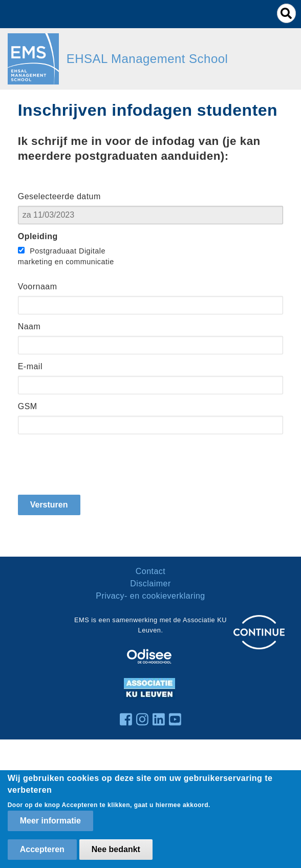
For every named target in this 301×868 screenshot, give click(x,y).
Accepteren (42, 849)
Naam (29, 326)
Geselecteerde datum (59, 196)
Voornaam (38, 287)
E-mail (30, 366)
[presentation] (96, 464)
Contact (151, 571)
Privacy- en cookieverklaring (150, 596)
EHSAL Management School (147, 59)
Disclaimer (150, 584)
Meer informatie (50, 821)
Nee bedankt (116, 849)
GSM (28, 406)
